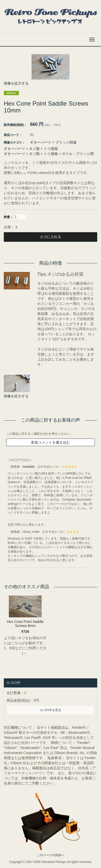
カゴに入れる (50, 237)
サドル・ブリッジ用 (78, 154)
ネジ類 (34, 149)
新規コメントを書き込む (50, 442)
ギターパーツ (41, 142)
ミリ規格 (51, 149)
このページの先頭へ (50, 855)
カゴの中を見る (50, 710)
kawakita (29, 467)
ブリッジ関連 (66, 142)
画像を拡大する (16, 83)
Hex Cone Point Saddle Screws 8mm (25, 624)
